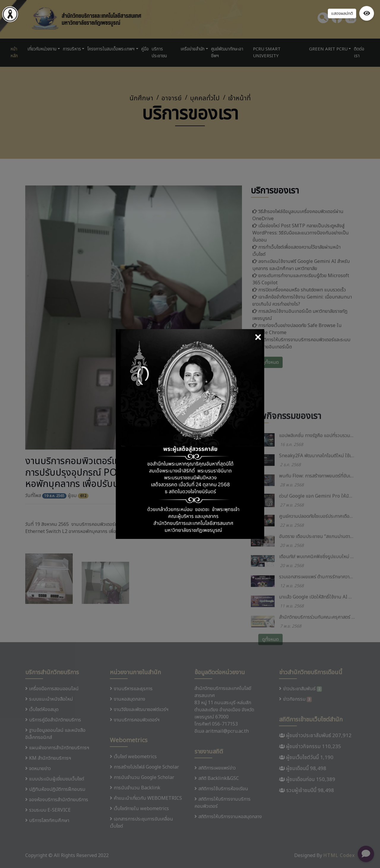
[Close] (258, 338)
